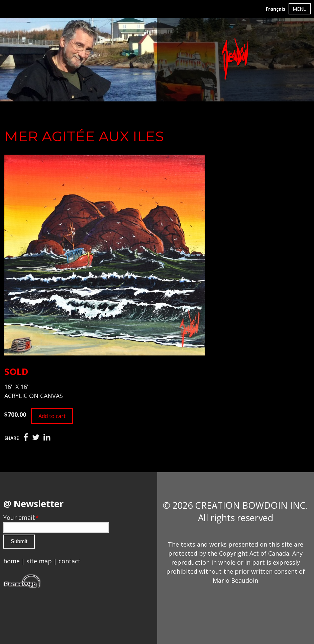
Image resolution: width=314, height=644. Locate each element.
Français (276, 9)
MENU (300, 9)
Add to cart (52, 416)
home (12, 561)
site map (39, 561)
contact (70, 561)
